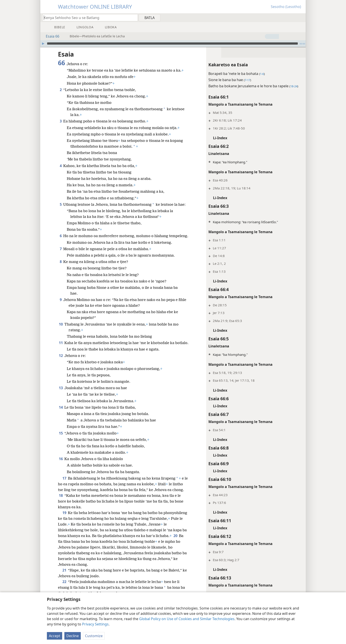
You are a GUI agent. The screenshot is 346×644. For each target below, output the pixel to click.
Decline (73, 636)
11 (61, 343)
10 (61, 324)
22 (64, 582)
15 (61, 433)
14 (61, 407)
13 (61, 388)
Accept (55, 636)
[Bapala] (43, 44)
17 (64, 478)
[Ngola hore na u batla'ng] (88, 18)
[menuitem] (301, 17)
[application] (173, 44)
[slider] (172, 44)
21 (64, 570)
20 (175, 536)
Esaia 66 (50, 36)
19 (64, 513)
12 (61, 356)
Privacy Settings (95, 624)
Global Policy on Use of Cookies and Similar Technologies (187, 619)
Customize (94, 636)
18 (61, 495)
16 (61, 459)
